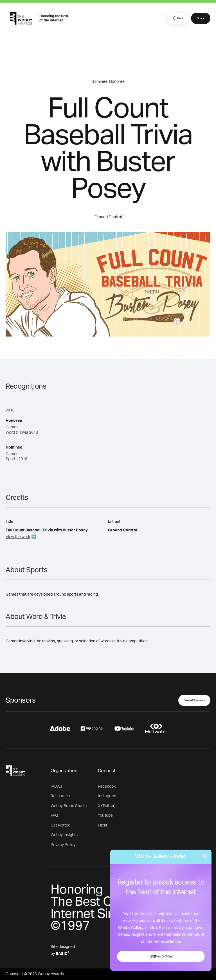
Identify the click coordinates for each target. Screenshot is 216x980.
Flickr (103, 825)
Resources (60, 796)
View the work (18, 537)
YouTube (105, 816)
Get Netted (60, 825)
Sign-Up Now (161, 956)
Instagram (107, 796)
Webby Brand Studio (69, 806)
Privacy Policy (63, 845)
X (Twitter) (107, 806)
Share (201, 18)
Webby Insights (64, 835)
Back (177, 18)
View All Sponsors (194, 700)
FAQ (54, 816)
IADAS (56, 787)
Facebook (107, 787)
